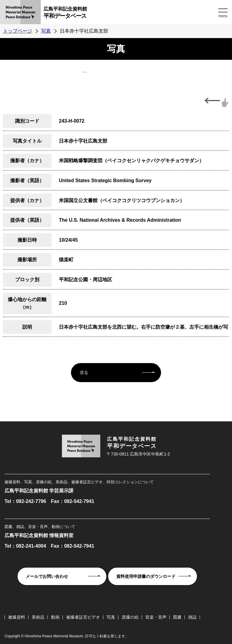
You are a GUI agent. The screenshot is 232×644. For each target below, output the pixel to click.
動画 (55, 617)
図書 (177, 617)
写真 (46, 31)
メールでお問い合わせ (47, 576)
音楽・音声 (156, 617)
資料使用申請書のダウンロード (146, 576)
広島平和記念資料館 (130, 13)
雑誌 (192, 617)
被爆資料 (17, 617)
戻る (84, 372)
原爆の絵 (130, 617)
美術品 (38, 617)
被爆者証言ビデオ (83, 617)
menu (223, 16)
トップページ (18, 31)
